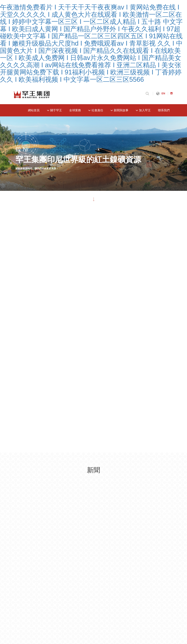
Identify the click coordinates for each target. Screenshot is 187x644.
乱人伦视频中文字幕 (38, 597)
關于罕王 (54, 110)
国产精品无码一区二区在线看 (158, 610)
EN (163, 93)
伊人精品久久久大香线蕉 (39, 610)
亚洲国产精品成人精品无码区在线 (39, 622)
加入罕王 (143, 110)
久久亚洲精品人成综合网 (43, 641)
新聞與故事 (119, 110)
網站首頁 (34, 110)
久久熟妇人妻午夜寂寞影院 (105, 597)
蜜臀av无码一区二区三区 (74, 610)
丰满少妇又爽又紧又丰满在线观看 (114, 610)
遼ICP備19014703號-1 (51, 544)
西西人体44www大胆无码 (140, 641)
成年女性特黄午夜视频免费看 (77, 616)
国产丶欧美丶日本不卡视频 (44, 635)
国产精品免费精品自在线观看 (117, 616)
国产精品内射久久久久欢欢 (130, 628)
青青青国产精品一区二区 (138, 604)
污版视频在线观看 (73, 641)
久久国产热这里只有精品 (94, 628)
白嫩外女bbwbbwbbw (152, 616)
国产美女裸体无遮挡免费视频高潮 (147, 597)
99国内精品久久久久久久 (68, 604)
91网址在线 (163, 604)
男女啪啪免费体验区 (36, 628)
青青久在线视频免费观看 (80, 635)
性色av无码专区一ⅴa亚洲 (157, 622)
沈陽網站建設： (120, 544)
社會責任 (96, 110)
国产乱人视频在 (45, 616)
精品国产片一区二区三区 (69, 597)
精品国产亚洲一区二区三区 (32, 604)
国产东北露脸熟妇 (64, 628)
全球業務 (75, 110)
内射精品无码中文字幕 (164, 628)
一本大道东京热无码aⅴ (122, 622)
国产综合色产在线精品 (113, 635)
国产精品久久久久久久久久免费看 (152, 635)
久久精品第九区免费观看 (103, 604)
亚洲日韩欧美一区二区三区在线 (84, 622)
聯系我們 (164, 110)
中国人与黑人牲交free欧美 (104, 641)
